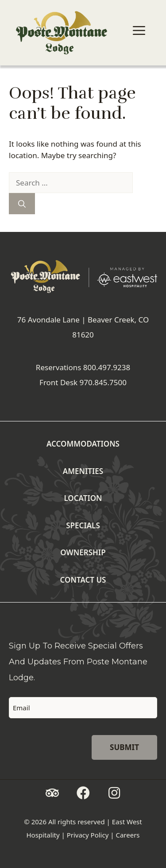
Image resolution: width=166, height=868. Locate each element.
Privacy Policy (88, 835)
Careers (127, 835)
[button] (52, 793)
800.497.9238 (107, 367)
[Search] (22, 204)
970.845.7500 (103, 382)
